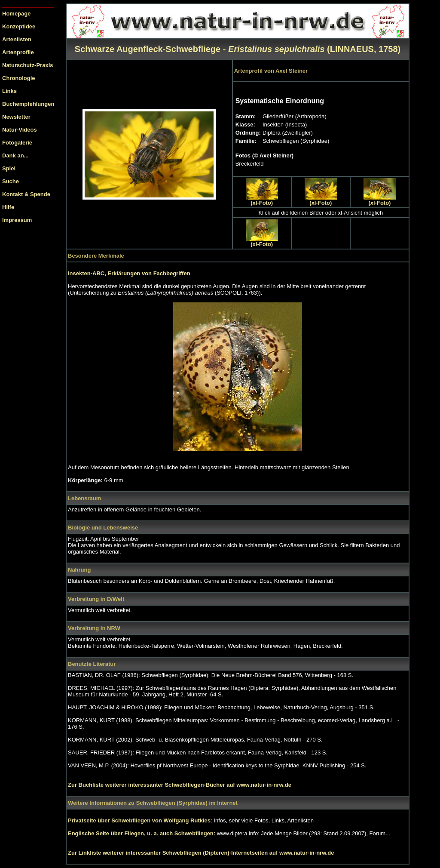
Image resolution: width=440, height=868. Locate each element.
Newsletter (16, 117)
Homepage (16, 14)
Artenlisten (17, 39)
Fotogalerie (17, 143)
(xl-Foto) (262, 203)
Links (9, 91)
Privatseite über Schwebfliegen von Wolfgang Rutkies (139, 820)
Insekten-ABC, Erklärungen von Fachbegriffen (129, 273)
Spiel (9, 168)
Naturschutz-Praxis (27, 65)
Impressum (17, 220)
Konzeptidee (19, 26)
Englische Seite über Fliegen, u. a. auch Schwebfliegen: (142, 833)
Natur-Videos (20, 130)
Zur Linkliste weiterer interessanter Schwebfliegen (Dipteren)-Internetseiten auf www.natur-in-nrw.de (201, 853)
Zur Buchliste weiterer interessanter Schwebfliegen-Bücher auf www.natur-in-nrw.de (180, 785)
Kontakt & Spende (26, 194)
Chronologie (19, 78)
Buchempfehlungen (28, 104)
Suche (11, 181)
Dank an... (15, 155)
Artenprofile (18, 52)
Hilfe (8, 207)
